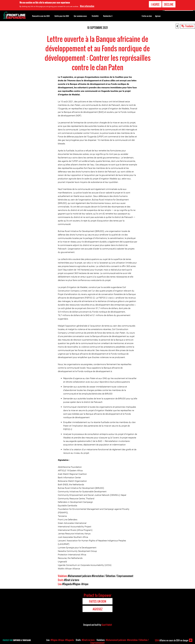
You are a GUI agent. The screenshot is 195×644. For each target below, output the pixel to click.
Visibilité (95, 16)
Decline (169, 4)
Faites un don (147, 16)
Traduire (189, 26)
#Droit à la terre (72, 580)
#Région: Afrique (80, 584)
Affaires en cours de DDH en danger (172, 640)
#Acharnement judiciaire (80, 576)
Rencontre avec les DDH (41, 16)
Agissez (158, 16)
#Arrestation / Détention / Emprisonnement (113, 576)
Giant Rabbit (107, 625)
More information (87, 6)
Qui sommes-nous (80, 16)
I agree (155, 4)
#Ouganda (67, 584)
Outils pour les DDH (62, 16)
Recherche (108, 16)
